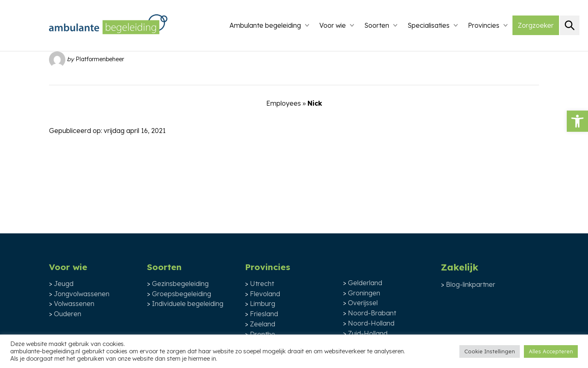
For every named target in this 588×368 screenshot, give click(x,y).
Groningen (364, 293)
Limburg (263, 304)
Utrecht (262, 284)
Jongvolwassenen (82, 294)
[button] (577, 121)
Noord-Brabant (372, 313)
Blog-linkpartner (471, 284)
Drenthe (263, 334)
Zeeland (263, 324)
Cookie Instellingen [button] (490, 351)
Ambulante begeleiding (265, 25)
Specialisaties (429, 25)
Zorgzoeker (536, 25)
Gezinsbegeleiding (180, 284)
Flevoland (265, 294)
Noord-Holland (371, 323)
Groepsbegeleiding (182, 294)
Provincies (484, 25)
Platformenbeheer (100, 59)
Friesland (264, 314)
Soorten (377, 25)
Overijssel (363, 303)
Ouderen (68, 314)
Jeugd (64, 284)
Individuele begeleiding (188, 304)
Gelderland (365, 283)
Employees (284, 103)
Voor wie (333, 25)
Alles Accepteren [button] (551, 351)
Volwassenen (74, 304)
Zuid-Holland (368, 333)
